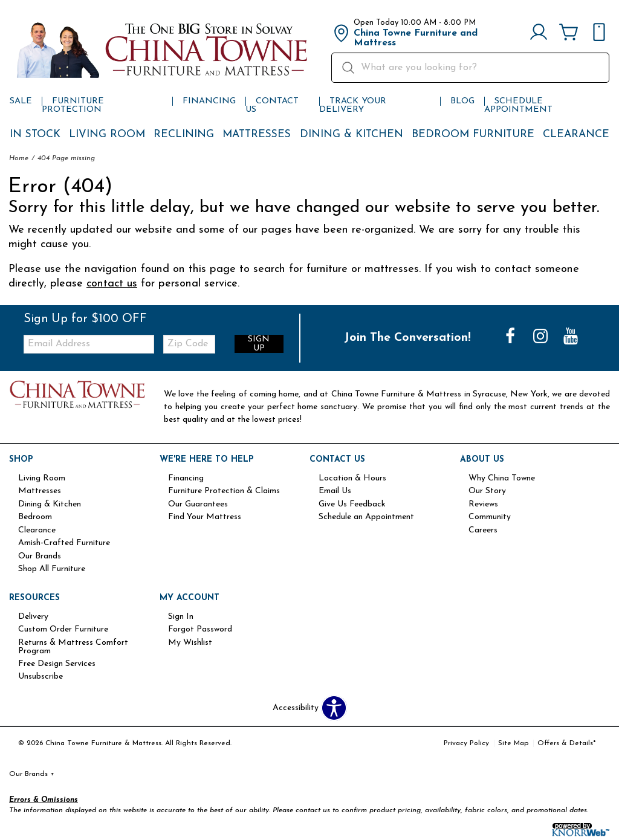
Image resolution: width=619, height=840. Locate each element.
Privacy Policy (466, 743)
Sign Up (259, 344)
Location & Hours (352, 479)
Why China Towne (502, 479)
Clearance (576, 134)
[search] (470, 68)
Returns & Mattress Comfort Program (73, 647)
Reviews (483, 505)
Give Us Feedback (352, 505)
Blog (462, 101)
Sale (21, 101)
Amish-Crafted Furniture (64, 543)
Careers (483, 531)
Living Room (107, 134)
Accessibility (296, 708)
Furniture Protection (73, 105)
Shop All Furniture (52, 569)
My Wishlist (190, 643)
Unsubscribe (41, 677)
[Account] (539, 33)
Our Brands (40, 557)
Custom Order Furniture (63, 630)
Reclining (184, 134)
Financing (209, 101)
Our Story (487, 491)
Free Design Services (57, 664)
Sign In (181, 617)
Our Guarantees (198, 505)
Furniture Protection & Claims (224, 491)
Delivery (33, 617)
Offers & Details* (567, 743)
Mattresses (257, 134)
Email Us (335, 491)
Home (19, 158)
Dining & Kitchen (352, 134)
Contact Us (272, 105)
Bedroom (35, 517)
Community (490, 517)
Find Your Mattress (205, 517)
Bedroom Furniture (473, 134)
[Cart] (569, 33)
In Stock (35, 134)
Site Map (513, 743)
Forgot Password (200, 630)
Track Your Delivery (353, 105)
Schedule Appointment (518, 105)
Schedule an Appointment (366, 517)
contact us (112, 284)
